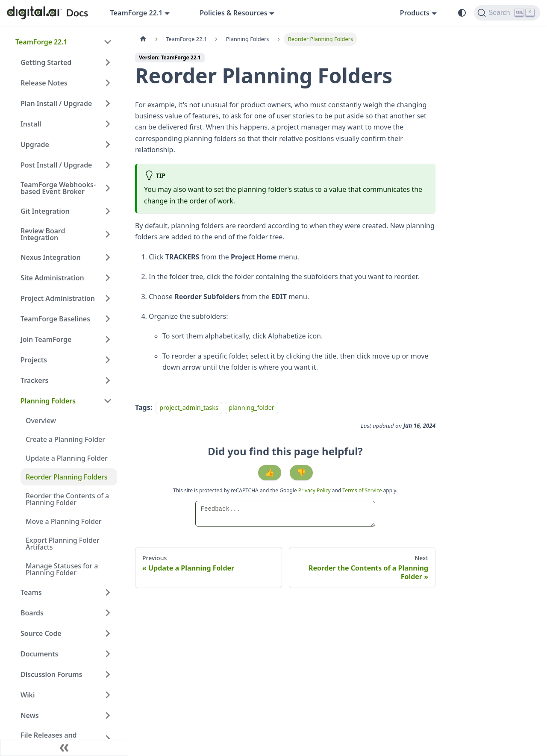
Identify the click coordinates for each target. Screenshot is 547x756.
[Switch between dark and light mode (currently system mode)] (462, 13)
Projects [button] (34, 360)
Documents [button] (39, 654)
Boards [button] (32, 613)
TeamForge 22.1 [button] (137, 13)
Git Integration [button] (45, 211)
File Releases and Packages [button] (49, 738)
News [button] (30, 715)
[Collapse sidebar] (64, 747)
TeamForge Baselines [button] (55, 319)
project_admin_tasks (189, 407)
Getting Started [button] (46, 62)
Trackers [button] (34, 380)
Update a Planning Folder (67, 458)
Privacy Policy (315, 490)
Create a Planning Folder (65, 439)
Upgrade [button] (35, 144)
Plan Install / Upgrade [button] (56, 103)
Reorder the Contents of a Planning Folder (67, 499)
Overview (41, 421)
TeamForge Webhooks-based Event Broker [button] (58, 188)
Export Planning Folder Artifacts (63, 544)
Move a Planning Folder (64, 521)
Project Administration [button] (58, 298)
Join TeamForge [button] (46, 339)
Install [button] (31, 124)
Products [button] (415, 13)
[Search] (507, 13)
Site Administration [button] (52, 278)
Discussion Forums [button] (51, 674)
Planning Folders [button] (48, 401)
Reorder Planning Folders (66, 477)
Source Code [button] (41, 633)
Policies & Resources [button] (233, 13)
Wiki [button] (28, 695)
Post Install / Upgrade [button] (56, 165)
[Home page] (143, 39)
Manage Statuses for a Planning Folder (62, 569)
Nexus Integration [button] (51, 257)
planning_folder (251, 407)
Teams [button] (31, 592)
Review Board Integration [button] (43, 234)
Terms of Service (362, 490)
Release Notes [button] (44, 83)
